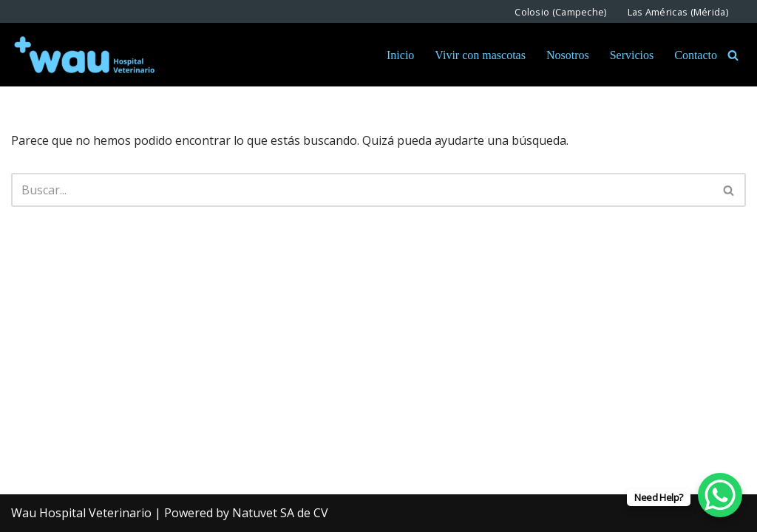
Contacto (696, 55)
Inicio (400, 55)
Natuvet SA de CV (280, 513)
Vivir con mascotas (480, 55)
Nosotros (568, 55)
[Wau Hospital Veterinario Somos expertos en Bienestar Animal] (85, 55)
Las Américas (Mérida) (678, 11)
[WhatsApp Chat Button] (720, 495)
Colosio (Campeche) (560, 11)
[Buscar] (733, 55)
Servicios (632, 55)
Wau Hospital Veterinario (81, 513)
